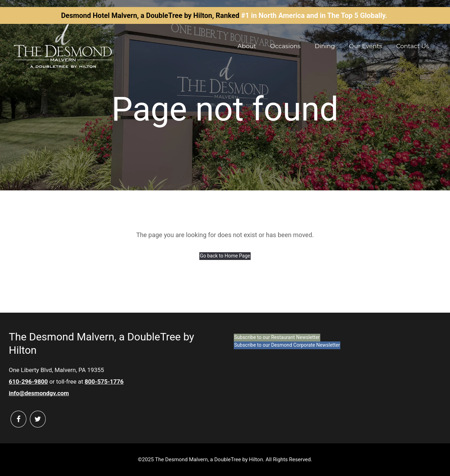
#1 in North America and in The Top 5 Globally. (314, 15)
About (247, 46)
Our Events (366, 46)
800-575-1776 (104, 382)
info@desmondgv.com (39, 393)
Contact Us (413, 46)
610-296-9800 (28, 382)
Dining (325, 46)
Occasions (285, 46)
